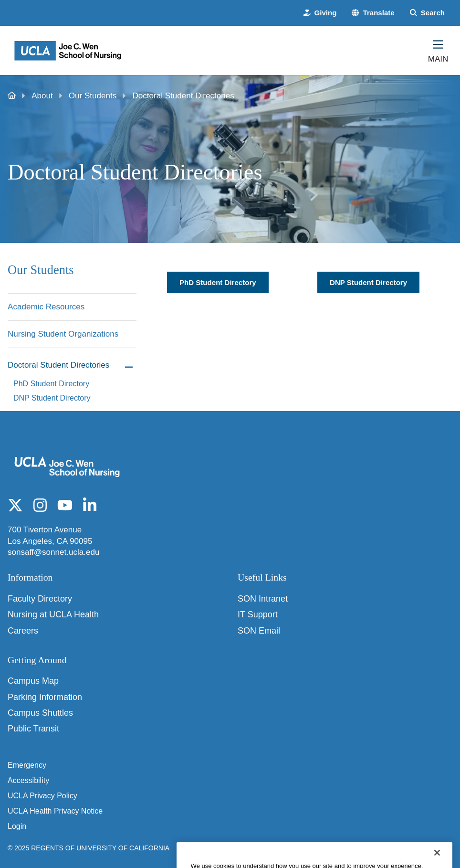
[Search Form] (427, 13)
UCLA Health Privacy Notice (55, 811)
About (42, 96)
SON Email (259, 631)
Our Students (93, 96)
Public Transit (33, 729)
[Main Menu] (438, 50)
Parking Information (45, 697)
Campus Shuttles (40, 713)
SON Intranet (263, 599)
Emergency (27, 765)
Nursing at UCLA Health (53, 614)
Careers (23, 631)
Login (17, 826)
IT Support (258, 614)
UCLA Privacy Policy (42, 796)
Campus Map (33, 681)
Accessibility (28, 780)
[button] (373, 13)
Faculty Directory (40, 599)
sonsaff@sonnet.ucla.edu (54, 552)
